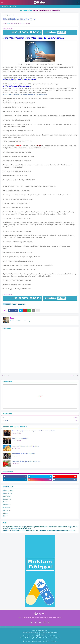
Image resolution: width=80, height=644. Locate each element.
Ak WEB (40, 396)
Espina (45, 632)
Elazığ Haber (8, 493)
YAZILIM (40, 420)
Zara (12, 318)
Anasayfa (26, 641)
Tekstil (35, 636)
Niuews (24, 632)
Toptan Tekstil (36, 638)
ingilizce (20, 627)
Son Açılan (14, 427)
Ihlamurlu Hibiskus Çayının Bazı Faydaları (26, 461)
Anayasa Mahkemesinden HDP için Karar (26, 446)
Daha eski (75, 376)
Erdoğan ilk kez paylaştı (20, 438)
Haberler (22, 304)
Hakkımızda (37, 641)
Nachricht (30, 632)
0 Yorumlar (27, 24)
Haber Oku (7, 499)
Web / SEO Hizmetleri (9, 6)
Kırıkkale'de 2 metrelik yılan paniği (24, 454)
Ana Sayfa (6, 15)
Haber (12, 15)
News (5, 513)
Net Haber (7, 496)
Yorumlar (24, 427)
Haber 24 (7, 505)
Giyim (37, 634)
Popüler (6, 427)
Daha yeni (5, 376)
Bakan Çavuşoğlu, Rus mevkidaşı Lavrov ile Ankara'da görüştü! (33, 431)
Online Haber (8, 491)
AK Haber (7, 502)
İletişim (46, 641)
